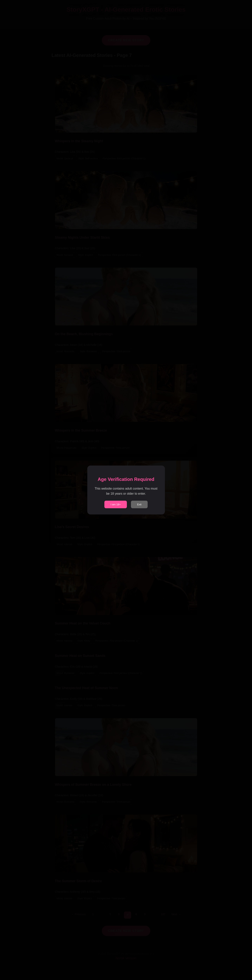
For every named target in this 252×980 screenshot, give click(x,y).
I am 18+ (116, 504)
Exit (139, 504)
